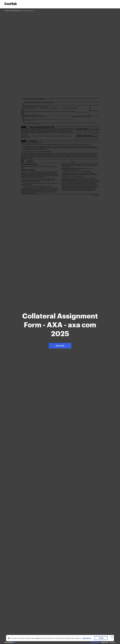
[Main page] (11, 4)
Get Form (60, 346)
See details (9, 642)
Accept (101, 638)
